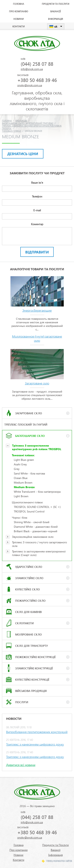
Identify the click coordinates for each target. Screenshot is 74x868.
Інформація (56, 19)
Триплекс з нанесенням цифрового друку (35, 744)
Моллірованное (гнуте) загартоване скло (37, 338)
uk (56, 26)
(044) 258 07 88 (37, 64)
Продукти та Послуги (56, 4)
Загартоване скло (37, 383)
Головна (19, 4)
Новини (19, 19)
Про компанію (19, 11)
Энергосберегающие (37, 310)
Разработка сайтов (63, 861)
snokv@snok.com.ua (30, 85)
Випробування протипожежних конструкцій (37, 732)
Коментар (37, 224)
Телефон (37, 196)
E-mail (37, 210)
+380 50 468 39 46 (37, 80)
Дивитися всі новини (21, 765)
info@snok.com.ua (32, 69)
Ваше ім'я (37, 183)
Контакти (19, 26)
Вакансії (55, 11)
